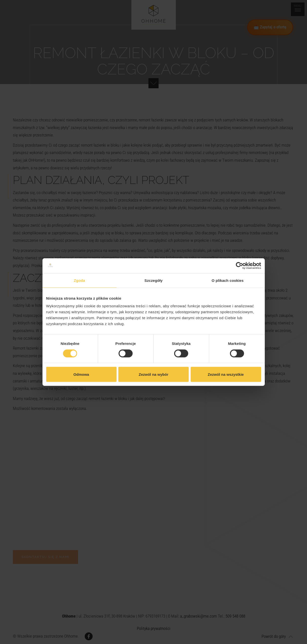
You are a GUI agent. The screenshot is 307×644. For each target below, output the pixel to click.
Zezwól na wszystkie (226, 374)
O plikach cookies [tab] (228, 280)
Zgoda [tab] (80, 280)
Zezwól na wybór (153, 374)
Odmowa (81, 374)
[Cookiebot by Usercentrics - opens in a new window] (239, 266)
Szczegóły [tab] (153, 280)
